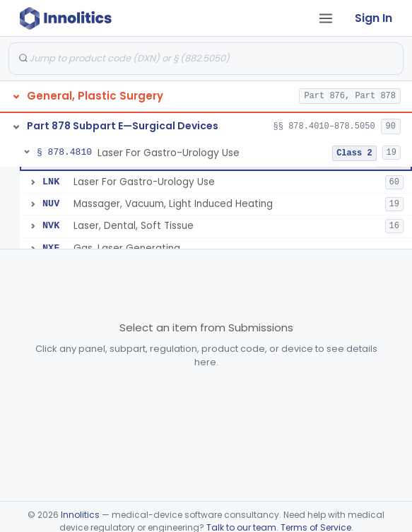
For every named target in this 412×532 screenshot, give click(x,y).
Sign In (373, 18)
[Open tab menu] (326, 18)
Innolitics (80, 515)
